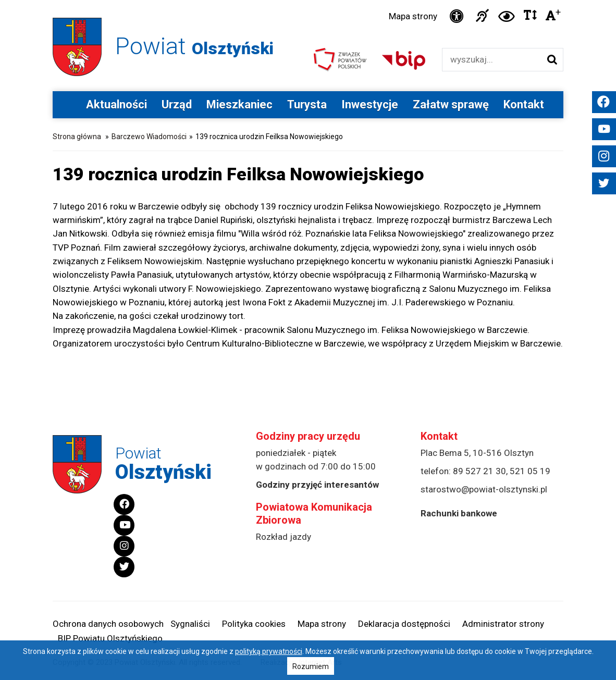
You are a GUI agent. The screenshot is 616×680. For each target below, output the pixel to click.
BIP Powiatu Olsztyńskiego (110, 638)
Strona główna (77, 137)
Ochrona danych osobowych (108, 624)
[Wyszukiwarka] (492, 60)
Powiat (194, 46)
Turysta (307, 104)
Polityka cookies (254, 624)
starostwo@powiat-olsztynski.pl (484, 489)
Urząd (177, 104)
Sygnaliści (190, 624)
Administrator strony (503, 624)
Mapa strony (413, 16)
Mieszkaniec (239, 104)
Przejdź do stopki (308, 0)
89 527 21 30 (479, 471)
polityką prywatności (269, 651)
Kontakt (524, 104)
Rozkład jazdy (284, 537)
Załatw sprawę (451, 104)
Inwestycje (370, 104)
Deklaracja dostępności (404, 624)
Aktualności (116, 104)
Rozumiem (311, 666)
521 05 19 (530, 471)
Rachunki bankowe (459, 513)
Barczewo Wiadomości (149, 137)
